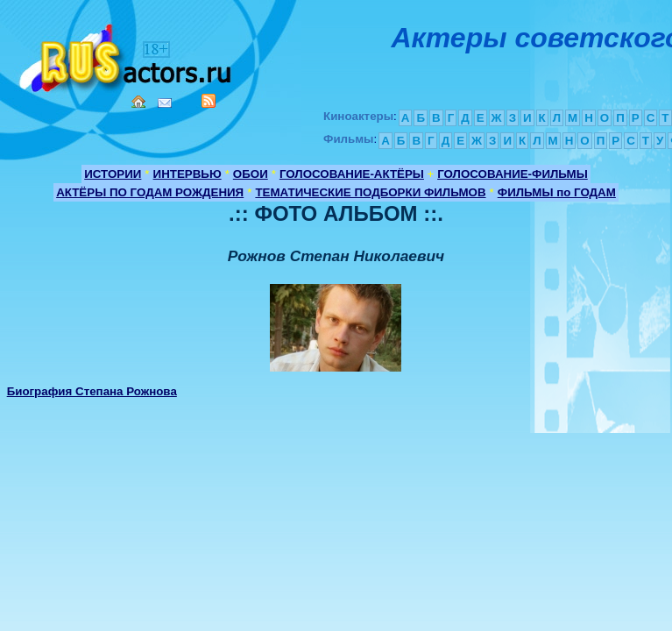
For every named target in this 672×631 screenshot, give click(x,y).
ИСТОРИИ (113, 174)
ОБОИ (251, 174)
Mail (165, 103)
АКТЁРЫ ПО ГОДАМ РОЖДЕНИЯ (150, 192)
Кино (127, 55)
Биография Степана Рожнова (92, 391)
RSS (209, 101)
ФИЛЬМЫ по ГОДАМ (557, 192)
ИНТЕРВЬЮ (187, 174)
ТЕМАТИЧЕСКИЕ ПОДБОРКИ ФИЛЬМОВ (370, 192)
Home (138, 102)
